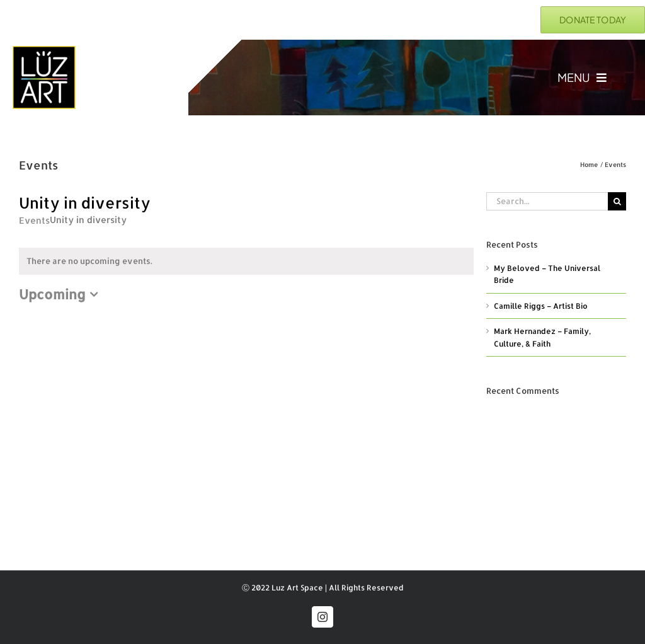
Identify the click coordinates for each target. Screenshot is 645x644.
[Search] (617, 201)
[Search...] (547, 201)
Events (34, 220)
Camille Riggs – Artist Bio (541, 306)
